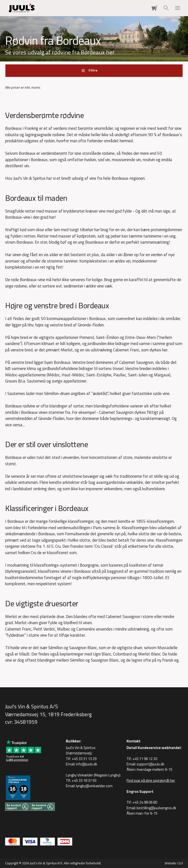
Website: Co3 (174, 863)
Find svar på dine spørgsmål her (151, 780)
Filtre (93, 71)
